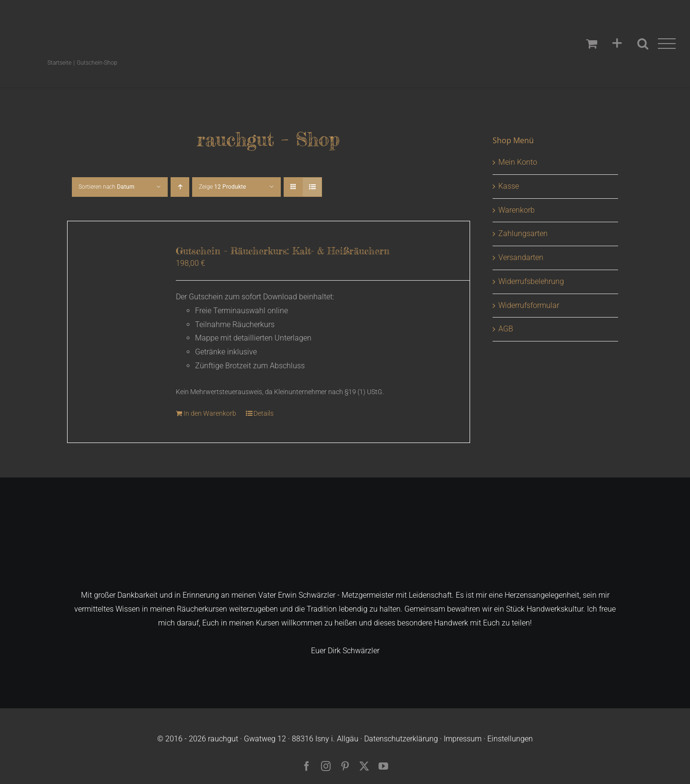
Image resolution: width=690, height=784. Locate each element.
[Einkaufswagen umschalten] (592, 43)
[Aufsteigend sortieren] (180, 187)
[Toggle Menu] (667, 44)
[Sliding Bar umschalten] (617, 44)
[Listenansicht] (312, 187)
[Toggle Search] (643, 43)
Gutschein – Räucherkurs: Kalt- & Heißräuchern (283, 251)
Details (264, 413)
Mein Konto (518, 162)
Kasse (509, 186)
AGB (506, 329)
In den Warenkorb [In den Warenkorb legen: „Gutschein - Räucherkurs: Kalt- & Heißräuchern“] (210, 413)
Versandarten (521, 257)
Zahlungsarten (523, 233)
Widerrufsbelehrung (531, 281)
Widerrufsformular (529, 305)
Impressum (463, 739)
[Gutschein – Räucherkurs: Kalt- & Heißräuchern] (114, 291)
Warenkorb (517, 210)
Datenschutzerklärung (401, 739)
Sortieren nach (107, 187)
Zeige (222, 187)
